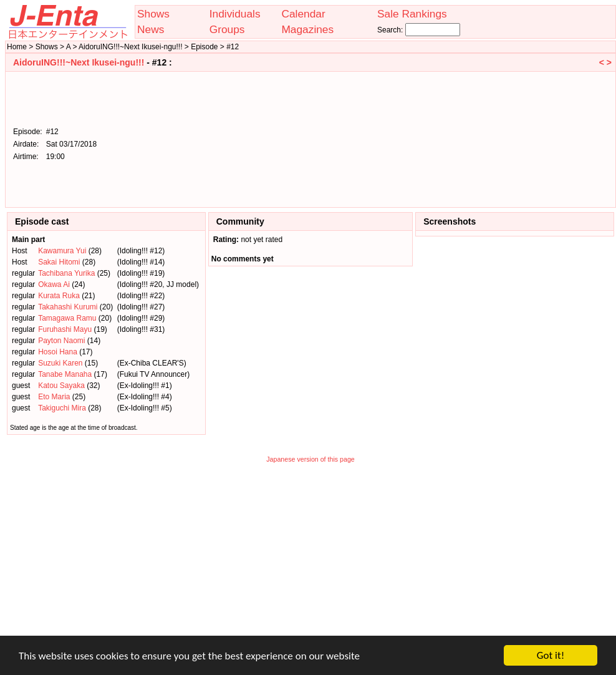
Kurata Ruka (59, 296)
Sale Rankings (412, 14)
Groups (227, 29)
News (151, 29)
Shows (153, 14)
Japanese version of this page (310, 459)
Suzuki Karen (60, 363)
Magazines (307, 29)
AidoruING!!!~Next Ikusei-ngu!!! (79, 62)
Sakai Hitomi (59, 262)
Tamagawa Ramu (67, 318)
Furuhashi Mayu (65, 329)
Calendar (303, 14)
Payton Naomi (61, 341)
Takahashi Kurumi (68, 307)
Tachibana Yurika (66, 273)
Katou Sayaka (61, 386)
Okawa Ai (54, 284)
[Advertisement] (549, 138)
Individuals (235, 14)
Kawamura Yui (62, 251)
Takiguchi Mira (62, 408)
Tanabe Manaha (65, 374)
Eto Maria (54, 397)
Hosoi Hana (58, 352)
